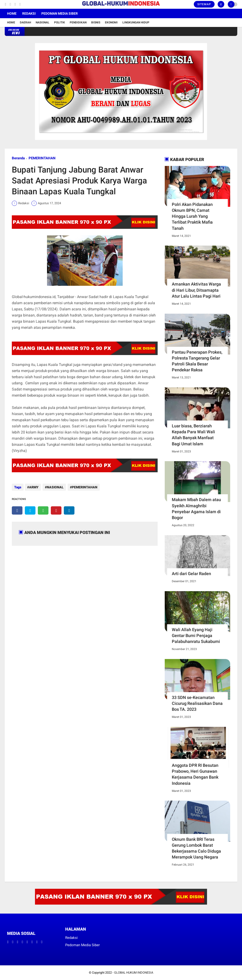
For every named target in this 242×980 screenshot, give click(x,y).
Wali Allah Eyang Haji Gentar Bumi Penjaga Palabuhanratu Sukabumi (196, 635)
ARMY (34, 487)
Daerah (25, 22)
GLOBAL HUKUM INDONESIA (134, 973)
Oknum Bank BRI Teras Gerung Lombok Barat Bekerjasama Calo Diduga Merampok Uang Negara (196, 848)
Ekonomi (111, 22)
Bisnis (96, 22)
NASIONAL (55, 487)
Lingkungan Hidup (136, 22)
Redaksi (29, 13)
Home (12, 13)
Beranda (18, 158)
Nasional (43, 22)
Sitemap (204, 4)
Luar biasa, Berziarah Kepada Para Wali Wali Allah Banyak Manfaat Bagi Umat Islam (193, 435)
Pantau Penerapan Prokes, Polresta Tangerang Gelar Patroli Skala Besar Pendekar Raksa (197, 361)
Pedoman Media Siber (60, 13)
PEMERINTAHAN (42, 158)
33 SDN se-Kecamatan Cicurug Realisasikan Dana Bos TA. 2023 (197, 703)
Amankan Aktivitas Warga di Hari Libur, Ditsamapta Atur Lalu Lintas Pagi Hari (196, 290)
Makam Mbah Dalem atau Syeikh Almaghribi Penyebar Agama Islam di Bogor (196, 509)
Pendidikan (78, 22)
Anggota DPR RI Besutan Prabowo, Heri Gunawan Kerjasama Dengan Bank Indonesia (195, 774)
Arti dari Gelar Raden (191, 574)
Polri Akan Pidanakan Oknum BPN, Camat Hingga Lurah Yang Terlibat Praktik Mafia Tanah (192, 216)
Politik (60, 22)
